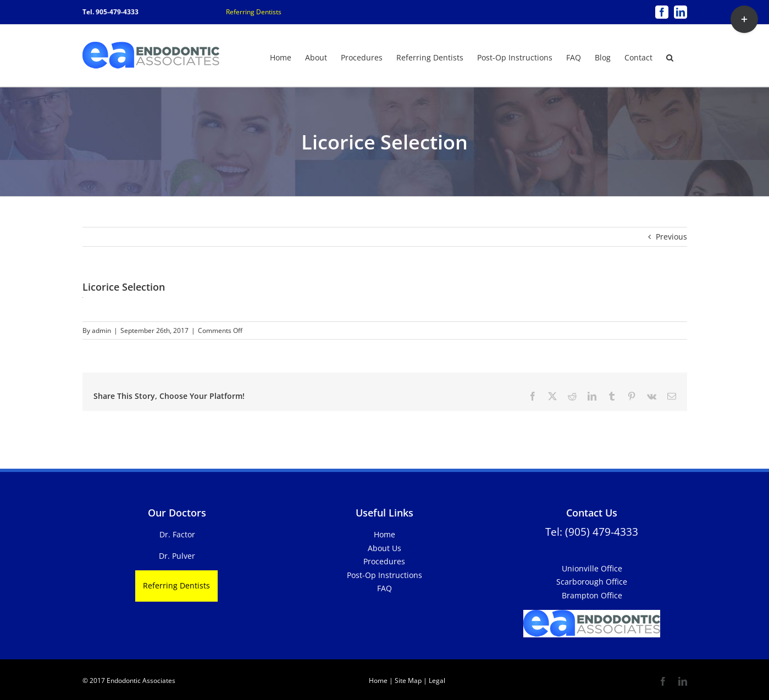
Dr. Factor (177, 534)
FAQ (384, 588)
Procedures (384, 561)
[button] (670, 57)
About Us (384, 548)
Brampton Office (592, 595)
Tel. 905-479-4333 (110, 12)
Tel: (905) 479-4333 (592, 532)
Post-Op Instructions (384, 575)
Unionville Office (592, 568)
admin (101, 330)
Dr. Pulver (177, 556)
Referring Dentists (254, 12)
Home (384, 534)
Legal (436, 680)
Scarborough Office (592, 582)
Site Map (408, 680)
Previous (671, 237)
